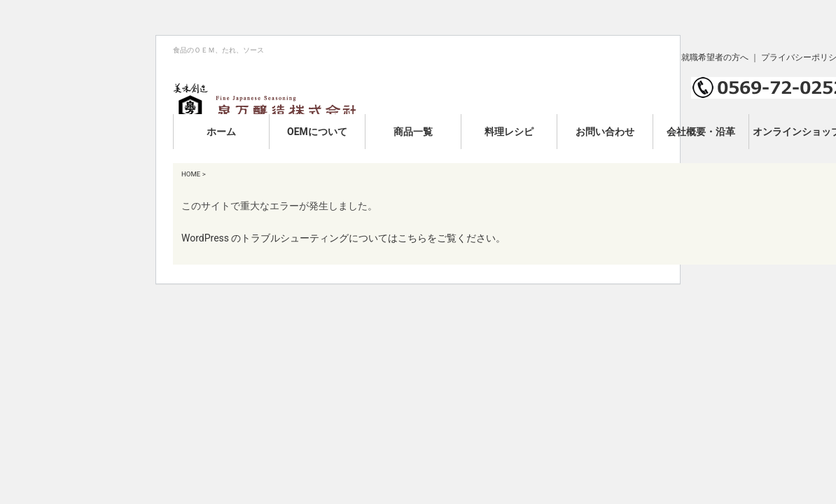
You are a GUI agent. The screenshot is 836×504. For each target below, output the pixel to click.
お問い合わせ (605, 132)
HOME (191, 174)
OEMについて (317, 132)
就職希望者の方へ (715, 57)
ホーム (221, 132)
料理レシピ (509, 132)
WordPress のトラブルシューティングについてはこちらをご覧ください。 (344, 238)
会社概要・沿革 (701, 132)
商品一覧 (413, 132)
